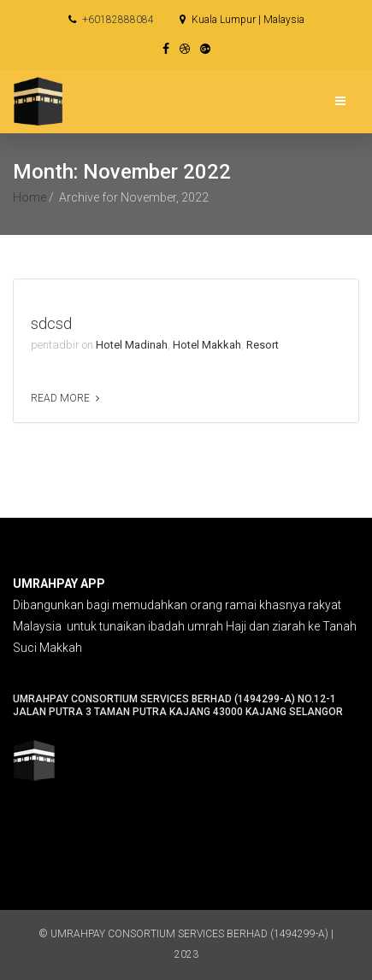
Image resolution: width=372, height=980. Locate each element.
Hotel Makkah (207, 345)
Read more (60, 398)
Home (30, 197)
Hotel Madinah (132, 345)
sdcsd (51, 323)
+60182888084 (111, 20)
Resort (263, 345)
